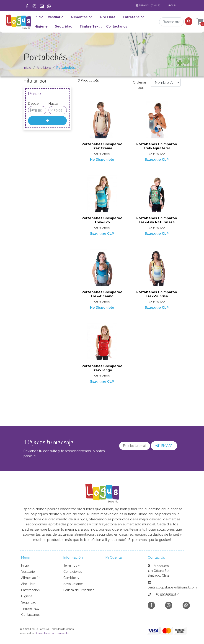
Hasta (53, 104)
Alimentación (82, 17)
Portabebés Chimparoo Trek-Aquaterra (157, 146)
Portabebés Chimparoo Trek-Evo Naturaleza (157, 220)
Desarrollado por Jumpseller (52, 633)
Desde (33, 104)
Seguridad (64, 26)
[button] (149, 5)
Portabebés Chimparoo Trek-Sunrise (157, 294)
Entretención (134, 17)
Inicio (39, 17)
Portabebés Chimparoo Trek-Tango (102, 368)
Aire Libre (108, 17)
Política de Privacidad (79, 590)
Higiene (41, 26)
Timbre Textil (91, 26)
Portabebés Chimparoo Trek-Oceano (102, 294)
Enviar (164, 446)
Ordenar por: (140, 85)
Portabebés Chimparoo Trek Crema (102, 146)
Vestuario (56, 17)
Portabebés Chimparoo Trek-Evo (102, 220)
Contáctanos (117, 26)
